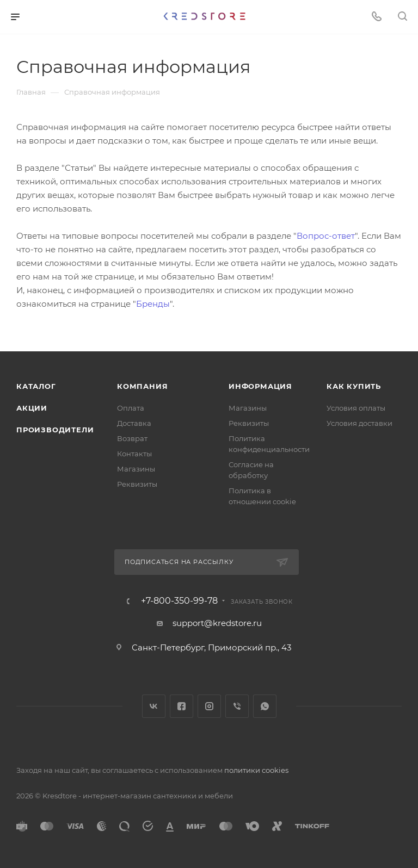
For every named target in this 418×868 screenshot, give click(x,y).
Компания (142, 386)
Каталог (36, 386)
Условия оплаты (356, 408)
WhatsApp (265, 706)
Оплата (131, 408)
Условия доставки (359, 423)
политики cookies (256, 770)
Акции (32, 408)
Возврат (132, 438)
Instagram (209, 706)
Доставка (134, 423)
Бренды (153, 304)
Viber (237, 706)
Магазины (136, 469)
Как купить (354, 386)
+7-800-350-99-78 (179, 601)
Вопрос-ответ (326, 236)
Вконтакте (154, 706)
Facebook (182, 706)
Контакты (134, 454)
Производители (55, 430)
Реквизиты (137, 484)
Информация (260, 386)
